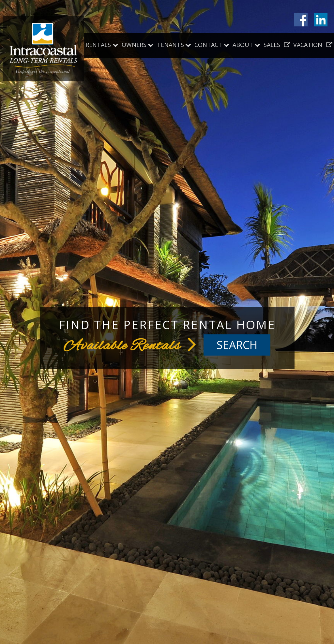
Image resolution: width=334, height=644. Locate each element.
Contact (208, 45)
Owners (134, 45)
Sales (277, 45)
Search (237, 345)
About (243, 45)
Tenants (170, 45)
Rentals (98, 45)
